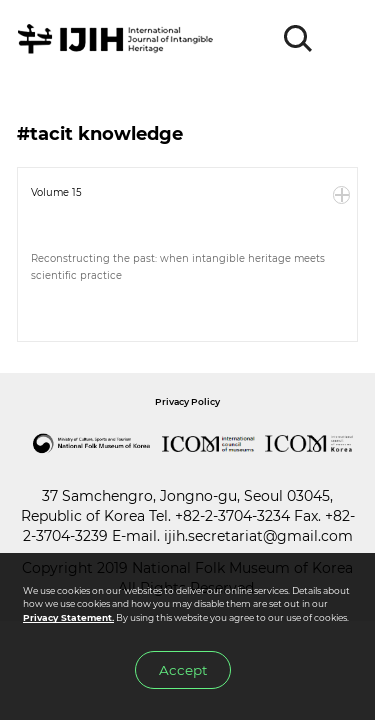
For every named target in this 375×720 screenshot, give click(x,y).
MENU (342, 39)
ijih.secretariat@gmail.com (258, 536)
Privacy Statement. (68, 617)
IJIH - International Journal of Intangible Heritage (118, 39)
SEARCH (299, 39)
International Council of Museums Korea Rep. (310, 444)
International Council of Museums (209, 444)
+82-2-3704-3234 (232, 516)
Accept (183, 670)
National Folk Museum (92, 444)
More (342, 195)
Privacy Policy (187, 401)
